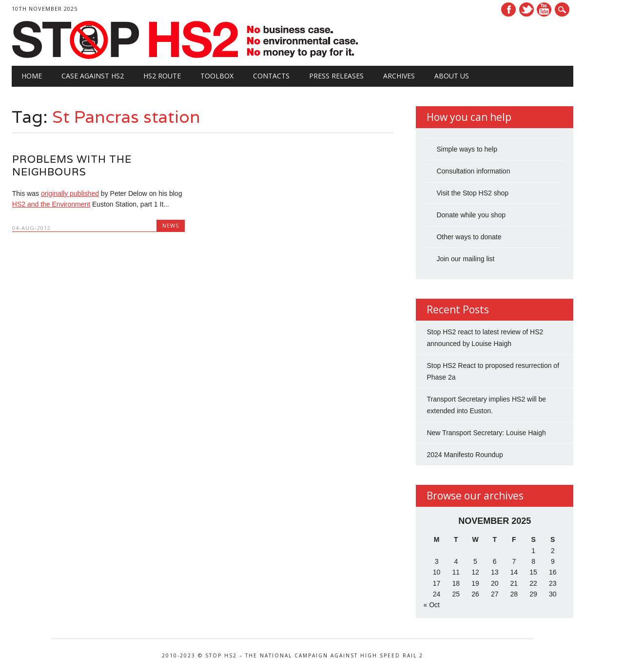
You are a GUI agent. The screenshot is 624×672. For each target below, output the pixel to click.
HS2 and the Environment (51, 204)
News (171, 225)
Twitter (526, 10)
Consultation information (473, 171)
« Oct (431, 605)
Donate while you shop (471, 215)
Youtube (544, 10)
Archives (399, 76)
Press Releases (336, 76)
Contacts (271, 76)
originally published (70, 193)
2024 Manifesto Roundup (465, 455)
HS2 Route (162, 76)
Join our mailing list (465, 259)
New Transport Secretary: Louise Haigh (486, 433)
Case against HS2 (93, 76)
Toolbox (217, 76)
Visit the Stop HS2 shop (472, 193)
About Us (452, 76)
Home (32, 76)
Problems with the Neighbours (72, 165)
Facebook (508, 10)
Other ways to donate (469, 237)
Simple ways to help (467, 149)
